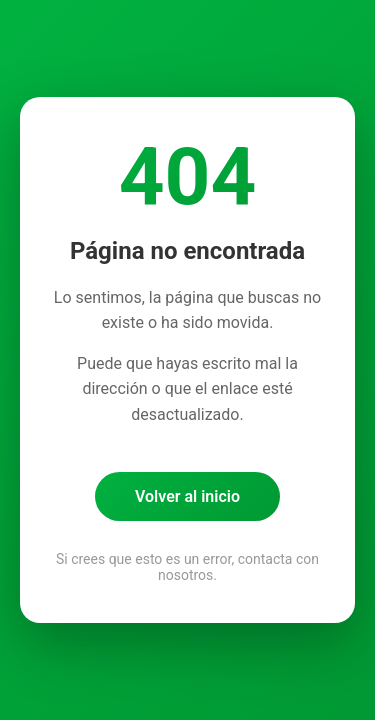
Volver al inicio (187, 496)
